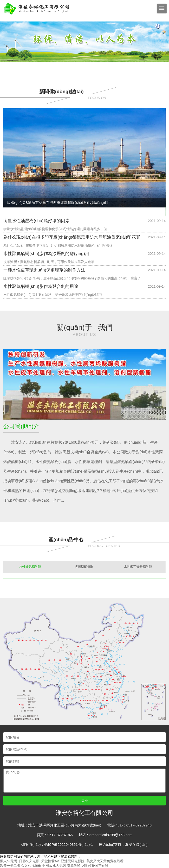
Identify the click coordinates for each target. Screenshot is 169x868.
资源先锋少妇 (77, 866)
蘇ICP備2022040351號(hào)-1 (69, 844)
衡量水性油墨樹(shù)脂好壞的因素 (36, 221)
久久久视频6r (31, 866)
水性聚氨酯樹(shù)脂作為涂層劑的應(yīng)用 (46, 254)
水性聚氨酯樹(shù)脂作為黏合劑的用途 (41, 286)
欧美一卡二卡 (10, 866)
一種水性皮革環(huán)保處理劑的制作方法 (44, 270)
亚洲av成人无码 (54, 866)
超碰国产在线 (98, 866)
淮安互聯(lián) (136, 844)
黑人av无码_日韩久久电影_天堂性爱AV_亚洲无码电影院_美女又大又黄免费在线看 (62, 861)
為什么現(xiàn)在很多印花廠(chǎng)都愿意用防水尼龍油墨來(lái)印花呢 (72, 237)
